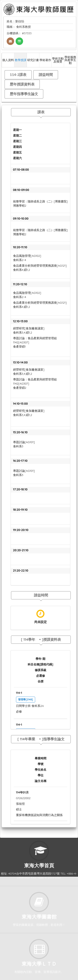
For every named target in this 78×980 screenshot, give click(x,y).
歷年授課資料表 (22, 84)
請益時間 (46, 75)
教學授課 (21, 60)
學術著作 (45, 60)
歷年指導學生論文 (24, 94)
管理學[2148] (25, 699)
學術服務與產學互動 (70, 60)
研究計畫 (33, 60)
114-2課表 (18, 75)
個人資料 (8, 60)
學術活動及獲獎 (58, 60)
